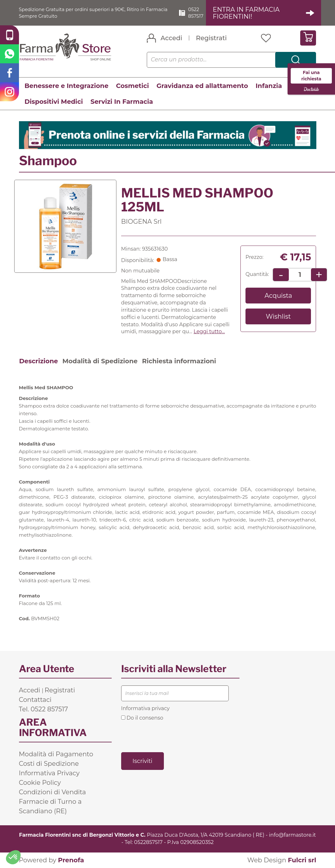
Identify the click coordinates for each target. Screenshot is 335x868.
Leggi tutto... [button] (209, 332)
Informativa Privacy (49, 773)
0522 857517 (201, 13)
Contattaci (35, 700)
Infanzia (269, 86)
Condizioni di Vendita (53, 792)
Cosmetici (133, 86)
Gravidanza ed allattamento (202, 86)
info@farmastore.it (292, 835)
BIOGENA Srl (141, 222)
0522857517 (148, 843)
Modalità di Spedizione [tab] (100, 361)
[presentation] (169, 736)
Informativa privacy (145, 709)
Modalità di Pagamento (56, 754)
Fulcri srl (302, 860)
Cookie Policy (40, 783)
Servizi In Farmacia (122, 102)
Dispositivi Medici (54, 102)
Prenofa (71, 860)
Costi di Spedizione (49, 764)
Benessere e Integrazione (67, 86)
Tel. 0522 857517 (43, 709)
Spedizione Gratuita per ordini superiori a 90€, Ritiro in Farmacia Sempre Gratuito (88, 13)
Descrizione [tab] (39, 361)
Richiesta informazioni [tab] (179, 361)
